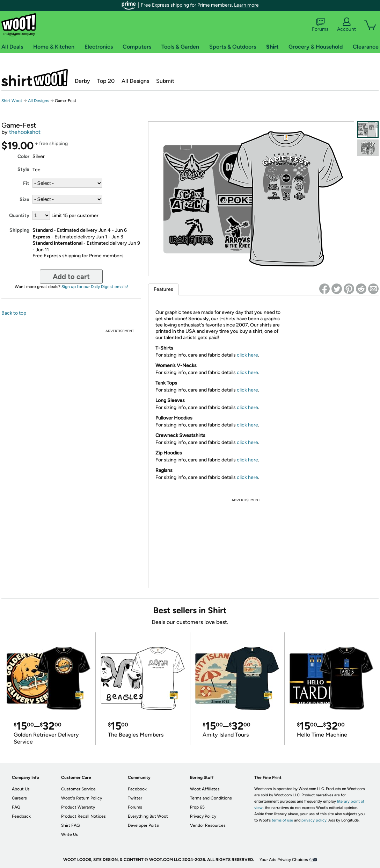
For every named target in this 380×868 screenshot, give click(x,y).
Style (23, 169)
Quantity (19, 216)
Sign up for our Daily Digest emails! (95, 287)
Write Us (70, 834)
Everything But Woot (148, 816)
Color (23, 156)
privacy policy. (314, 820)
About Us (21, 789)
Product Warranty (78, 807)
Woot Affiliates (205, 789)
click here (247, 355)
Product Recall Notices (83, 816)
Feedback (21, 816)
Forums (320, 25)
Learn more (246, 5)
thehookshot (25, 132)
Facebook (137, 789)
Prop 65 (197, 807)
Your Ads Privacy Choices (284, 860)
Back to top (14, 313)
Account (346, 25)
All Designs (135, 81)
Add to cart (71, 277)
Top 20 (106, 81)
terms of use (282, 820)
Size (24, 199)
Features (163, 289)
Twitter (135, 798)
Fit (26, 183)
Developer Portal (144, 825)
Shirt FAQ (70, 825)
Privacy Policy (203, 816)
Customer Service (78, 789)
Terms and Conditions (211, 798)
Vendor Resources (208, 825)
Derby (82, 81)
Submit (165, 81)
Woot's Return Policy (82, 798)
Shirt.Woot (35, 78)
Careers (19, 798)
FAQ (16, 807)
